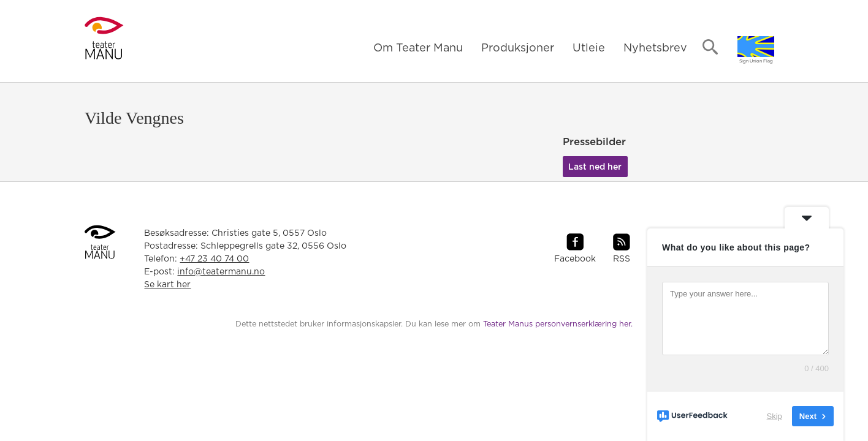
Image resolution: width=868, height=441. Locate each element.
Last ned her (595, 167)
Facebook (575, 259)
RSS (622, 259)
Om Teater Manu (418, 48)
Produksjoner (518, 48)
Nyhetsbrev (655, 48)
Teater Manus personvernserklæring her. (558, 324)
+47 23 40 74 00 (214, 259)
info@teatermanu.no (221, 272)
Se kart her (167, 285)
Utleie (589, 48)
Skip (775, 416)
